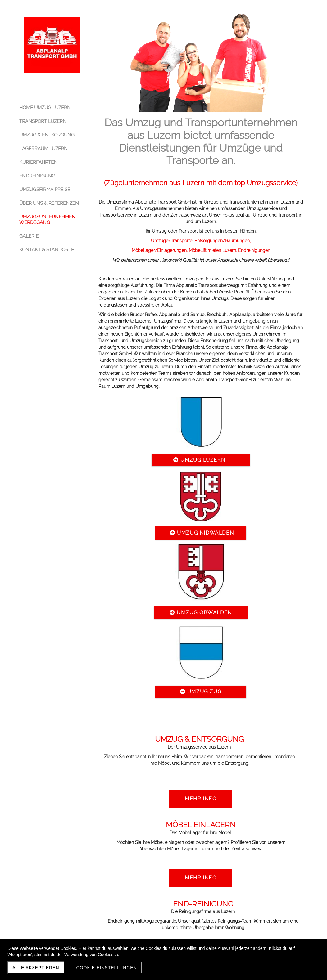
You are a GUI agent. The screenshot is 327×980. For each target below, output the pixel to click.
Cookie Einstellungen (107, 968)
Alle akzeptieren (36, 968)
